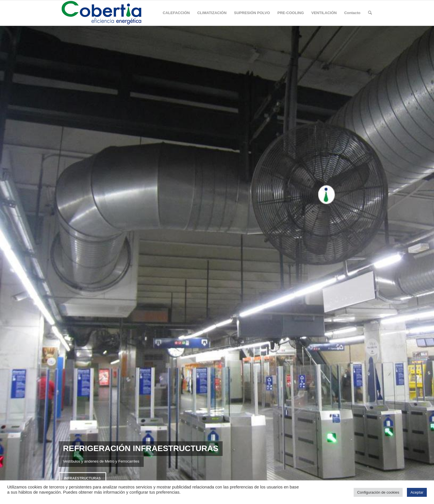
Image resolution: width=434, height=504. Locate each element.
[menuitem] (176, 13)
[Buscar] (370, 13)
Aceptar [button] (417, 492)
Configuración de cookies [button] (378, 492)
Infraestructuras (83, 478)
